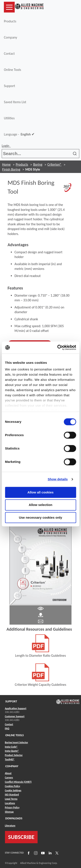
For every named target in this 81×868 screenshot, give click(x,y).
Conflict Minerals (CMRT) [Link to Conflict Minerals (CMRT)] (18, 782)
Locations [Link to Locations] (10, 803)
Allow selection (40, 505)
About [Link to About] (8, 773)
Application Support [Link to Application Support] (16, 708)
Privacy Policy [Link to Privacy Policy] (12, 807)
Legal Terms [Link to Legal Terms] (11, 799)
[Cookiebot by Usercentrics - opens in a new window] (58, 347)
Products (10, 21)
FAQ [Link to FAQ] (7, 728)
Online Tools (13, 70)
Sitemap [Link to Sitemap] (9, 812)
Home (6, 164)
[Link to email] (41, 621)
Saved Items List (15, 102)
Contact (9, 54)
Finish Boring (11, 169)
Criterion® (55, 164)
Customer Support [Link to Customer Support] (15, 716)
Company (10, 37)
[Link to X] (56, 853)
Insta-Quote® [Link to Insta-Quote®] (12, 751)
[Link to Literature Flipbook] (41, 564)
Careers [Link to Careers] (9, 778)
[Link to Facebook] (28, 853)
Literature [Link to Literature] (10, 826)
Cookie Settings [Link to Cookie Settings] (13, 790)
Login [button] (6, 146)
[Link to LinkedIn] (49, 853)
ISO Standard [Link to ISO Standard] (12, 795)
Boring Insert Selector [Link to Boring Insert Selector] (17, 742)
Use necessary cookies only (40, 517)
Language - (19, 134)
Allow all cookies (40, 492)
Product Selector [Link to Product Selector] (14, 755)
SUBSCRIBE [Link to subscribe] (21, 837)
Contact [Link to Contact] (9, 724)
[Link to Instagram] (35, 853)
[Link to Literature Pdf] (41, 608)
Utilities (9, 118)
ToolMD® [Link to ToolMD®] (10, 759)
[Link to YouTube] (42, 853)
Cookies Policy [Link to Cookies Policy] (13, 786)
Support (10, 86)
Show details (58, 479)
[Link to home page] (29, 7)
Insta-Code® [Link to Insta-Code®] (11, 747)
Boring (38, 164)
